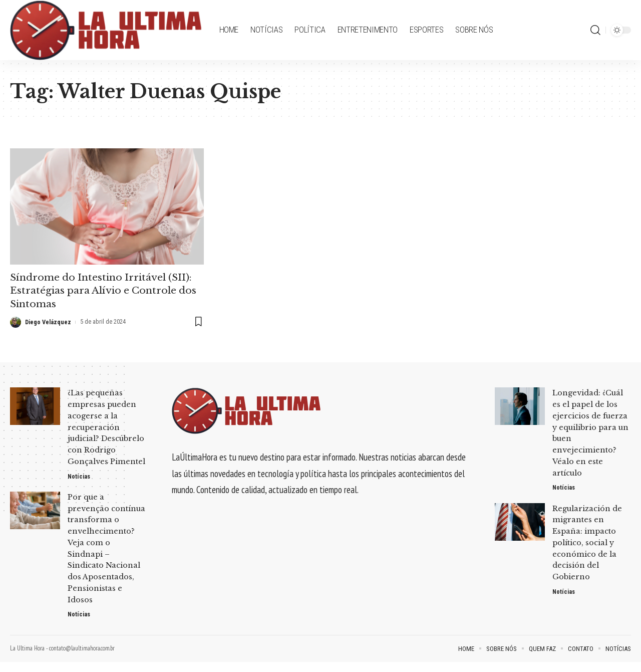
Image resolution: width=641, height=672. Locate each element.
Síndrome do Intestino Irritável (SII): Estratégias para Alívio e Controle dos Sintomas (105, 290)
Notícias (80, 486)
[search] (595, 30)
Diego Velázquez (49, 321)
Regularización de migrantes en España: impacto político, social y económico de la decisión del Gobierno (588, 542)
